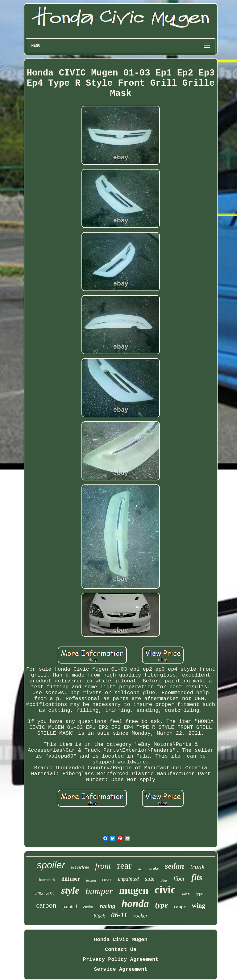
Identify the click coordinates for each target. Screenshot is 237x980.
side (150, 879)
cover (107, 880)
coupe (180, 907)
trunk (197, 867)
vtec (140, 869)
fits (197, 877)
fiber (179, 879)
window (80, 868)
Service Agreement (121, 969)
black (99, 916)
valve (186, 894)
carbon (46, 905)
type (161, 905)
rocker (140, 916)
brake (154, 868)
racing (108, 906)
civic (165, 890)
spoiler (51, 865)
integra (91, 880)
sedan (174, 866)
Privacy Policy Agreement (121, 959)
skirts (164, 881)
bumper (99, 891)
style (70, 890)
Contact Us (121, 950)
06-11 (119, 915)
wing (199, 905)
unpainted (128, 879)
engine (88, 907)
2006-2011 (45, 893)
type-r (201, 894)
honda (135, 903)
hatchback (47, 880)
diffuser (71, 879)
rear (125, 865)
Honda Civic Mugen (121, 940)
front (103, 866)
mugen (134, 890)
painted (70, 907)
